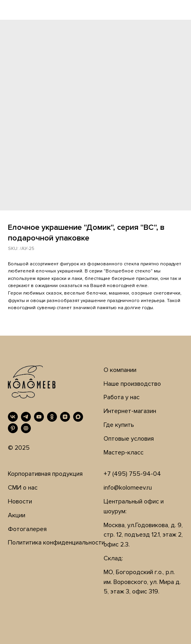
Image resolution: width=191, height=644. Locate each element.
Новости (20, 501)
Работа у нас (122, 397)
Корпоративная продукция (45, 474)
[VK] (13, 417)
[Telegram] (26, 417)
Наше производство (132, 384)
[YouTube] (39, 417)
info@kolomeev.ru (128, 488)
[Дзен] (65, 417)
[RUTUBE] (26, 428)
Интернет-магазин (130, 411)
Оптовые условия (129, 439)
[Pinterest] (13, 428)
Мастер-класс (124, 452)
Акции (17, 515)
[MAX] (78, 417)
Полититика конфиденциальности (56, 543)
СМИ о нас (23, 488)
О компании (120, 370)
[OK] (52, 417)
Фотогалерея (27, 529)
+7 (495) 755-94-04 (132, 474)
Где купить (119, 425)
